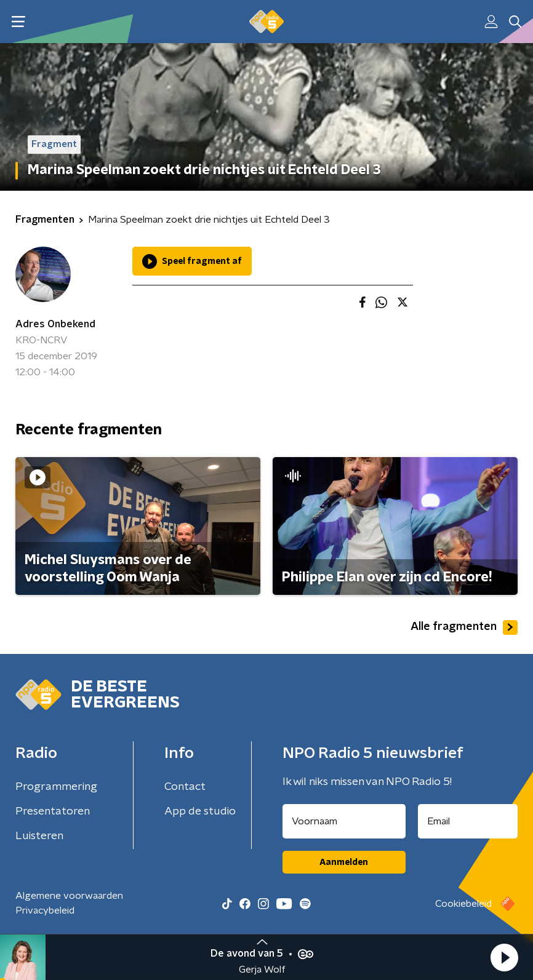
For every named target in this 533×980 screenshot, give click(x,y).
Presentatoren (53, 811)
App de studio (200, 811)
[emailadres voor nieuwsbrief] (468, 821)
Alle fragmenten (464, 627)
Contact (185, 787)
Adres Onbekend (55, 324)
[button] (504, 957)
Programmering (56, 787)
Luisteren (39, 836)
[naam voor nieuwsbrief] (344, 821)
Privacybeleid (45, 910)
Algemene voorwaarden (69, 896)
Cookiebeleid (463, 904)
